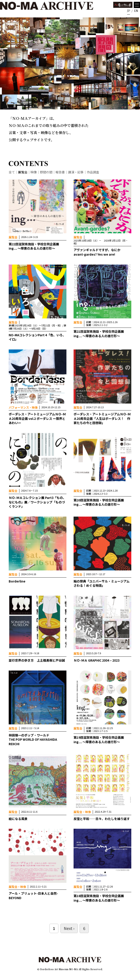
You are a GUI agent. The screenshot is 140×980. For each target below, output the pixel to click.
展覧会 (23, 172)
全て (12, 172)
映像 (34, 172)
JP (129, 11)
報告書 (60, 172)
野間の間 (46, 172)
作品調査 (93, 172)
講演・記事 (76, 172)
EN (136, 11)
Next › (69, 928)
